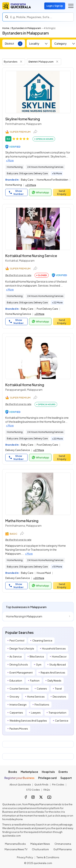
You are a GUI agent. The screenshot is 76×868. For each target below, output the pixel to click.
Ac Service (16, 657)
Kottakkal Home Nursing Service (31, 256)
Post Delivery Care (47, 309)
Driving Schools (19, 665)
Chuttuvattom (40, 849)
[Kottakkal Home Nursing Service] (38, 229)
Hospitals (48, 772)
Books (13, 772)
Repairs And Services (53, 673)
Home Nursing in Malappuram (24, 616)
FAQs (47, 790)
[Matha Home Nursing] (38, 494)
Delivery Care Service (18, 450)
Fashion (35, 681)
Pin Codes (58, 784)
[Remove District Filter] (57, 62)
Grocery (14, 697)
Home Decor (59, 657)
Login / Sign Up (55, 6)
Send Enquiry (62, 192)
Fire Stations (42, 705)
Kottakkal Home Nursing (25, 385)
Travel (58, 689)
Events (63, 772)
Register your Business (19, 778)
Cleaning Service (42, 641)
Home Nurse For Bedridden (52, 180)
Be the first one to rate (18, 275)
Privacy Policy (25, 857)
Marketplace (29, 772)
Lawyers (36, 713)
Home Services (36, 697)
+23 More (31, 185)
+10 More (57, 567)
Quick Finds (41, 784)
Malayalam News (40, 844)
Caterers (42, 689)
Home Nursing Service (18, 314)
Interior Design (18, 705)
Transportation (57, 713)
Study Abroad (58, 665)
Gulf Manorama (63, 849)
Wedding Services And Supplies (28, 721)
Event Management (21, 673)
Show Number (16, 192)
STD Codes (33, 790)
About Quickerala (20, 784)
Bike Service (37, 657)
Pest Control (17, 641)
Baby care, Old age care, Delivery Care (27, 173)
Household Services (54, 649)
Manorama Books (15, 844)
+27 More (39, 450)
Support (66, 778)
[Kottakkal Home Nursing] (38, 358)
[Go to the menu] (71, 6)
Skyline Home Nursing (23, 119)
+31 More (39, 314)
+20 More (57, 439)
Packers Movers (19, 729)
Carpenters (16, 713)
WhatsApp (40, 192)
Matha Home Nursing (22, 521)
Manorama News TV (16, 849)
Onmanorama (63, 844)
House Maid (44, 573)
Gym (39, 665)
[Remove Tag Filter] (21, 62)
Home (6, 28)
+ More (10, 160)
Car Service (62, 721)
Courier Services (19, 689)
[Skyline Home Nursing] (38, 92)
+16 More (57, 173)
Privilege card (47, 778)
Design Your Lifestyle (22, 649)
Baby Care (27, 180)
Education (16, 681)
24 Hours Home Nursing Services (45, 167)
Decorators (59, 697)
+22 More (57, 303)
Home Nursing (15, 167)
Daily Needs (54, 681)
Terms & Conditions (48, 857)
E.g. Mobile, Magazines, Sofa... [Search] (31, 17)
